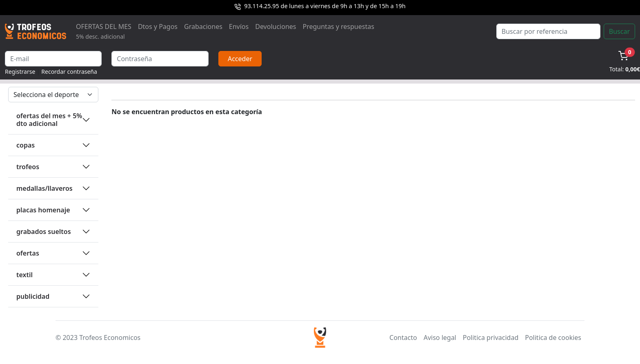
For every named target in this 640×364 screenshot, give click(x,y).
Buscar (619, 31)
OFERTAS (28, 253)
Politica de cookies (553, 338)
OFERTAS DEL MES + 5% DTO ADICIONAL (49, 120)
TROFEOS (28, 167)
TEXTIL (24, 275)
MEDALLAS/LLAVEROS (44, 188)
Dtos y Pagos (158, 26)
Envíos (239, 26)
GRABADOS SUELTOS (44, 232)
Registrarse (20, 72)
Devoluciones (276, 26)
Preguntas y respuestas (339, 26)
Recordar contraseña (69, 72)
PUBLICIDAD (33, 296)
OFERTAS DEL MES (104, 31)
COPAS (26, 145)
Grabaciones (203, 26)
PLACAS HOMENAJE (43, 210)
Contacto (403, 338)
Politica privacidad (491, 338)
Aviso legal (440, 338)
